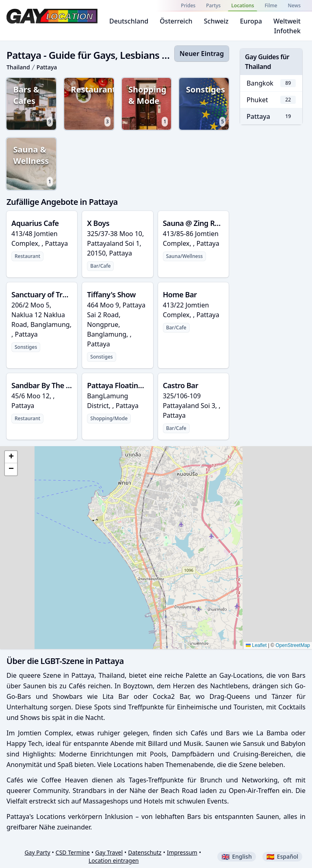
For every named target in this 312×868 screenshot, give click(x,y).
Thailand (18, 67)
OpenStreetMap (293, 645)
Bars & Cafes (35, 106)
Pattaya (47, 67)
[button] (11, 457)
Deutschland (129, 21)
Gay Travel (109, 852)
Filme (271, 5)
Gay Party (37, 852)
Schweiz (216, 21)
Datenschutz (145, 852)
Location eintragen (114, 860)
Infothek (287, 31)
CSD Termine (73, 852)
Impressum (182, 852)
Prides (188, 5)
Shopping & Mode (151, 106)
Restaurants (94, 106)
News (294, 5)
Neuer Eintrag (202, 54)
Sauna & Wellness (35, 166)
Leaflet (256, 645)
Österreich (176, 21)
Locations (243, 5)
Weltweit (287, 21)
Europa (251, 21)
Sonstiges (208, 106)
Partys (213, 5)
